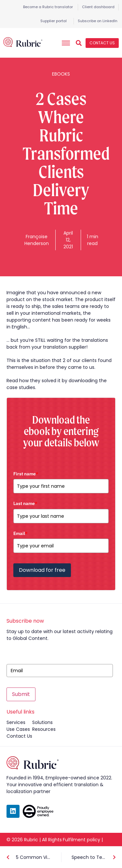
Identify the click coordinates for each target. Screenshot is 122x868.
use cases (18, 729)
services (16, 722)
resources (44, 729)
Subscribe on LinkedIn (98, 21)
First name (26, 474)
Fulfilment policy (81, 840)
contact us (19, 736)
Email (20, 533)
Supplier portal (54, 21)
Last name (25, 503)
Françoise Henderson (37, 240)
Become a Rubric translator (48, 7)
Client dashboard (98, 7)
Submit (21, 694)
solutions (42, 722)
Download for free (42, 570)
